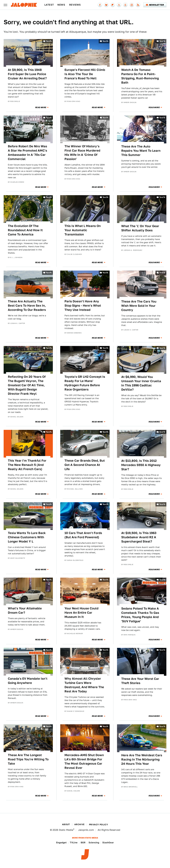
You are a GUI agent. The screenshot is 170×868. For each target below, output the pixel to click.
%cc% (49, 41)
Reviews (75, 5)
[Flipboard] (113, 5)
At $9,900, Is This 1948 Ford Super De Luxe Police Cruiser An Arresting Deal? (27, 74)
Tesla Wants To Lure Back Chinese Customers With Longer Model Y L (27, 537)
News (61, 5)
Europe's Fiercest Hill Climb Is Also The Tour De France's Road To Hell (85, 74)
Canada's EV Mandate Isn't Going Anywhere (28, 681)
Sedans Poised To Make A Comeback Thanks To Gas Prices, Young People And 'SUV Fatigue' (140, 615)
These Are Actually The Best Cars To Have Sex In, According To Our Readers (27, 306)
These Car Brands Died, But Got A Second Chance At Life (85, 465)
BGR (83, 842)
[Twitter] (119, 5)
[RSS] (138, 5)
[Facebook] (100, 5)
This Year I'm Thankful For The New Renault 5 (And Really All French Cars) (27, 465)
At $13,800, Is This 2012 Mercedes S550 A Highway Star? (141, 465)
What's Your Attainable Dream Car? (25, 610)
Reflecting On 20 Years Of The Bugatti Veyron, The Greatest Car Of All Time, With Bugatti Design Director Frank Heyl (27, 385)
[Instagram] (132, 5)
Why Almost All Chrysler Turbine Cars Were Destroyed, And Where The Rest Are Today (84, 685)
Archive (79, 824)
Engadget (61, 842)
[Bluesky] (106, 5)
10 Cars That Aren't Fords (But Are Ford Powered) (83, 535)
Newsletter (155, 5)
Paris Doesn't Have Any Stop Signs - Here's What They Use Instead (83, 306)
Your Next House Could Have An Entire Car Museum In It (81, 613)
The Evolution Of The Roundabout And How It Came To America (25, 230)
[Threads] (125, 5)
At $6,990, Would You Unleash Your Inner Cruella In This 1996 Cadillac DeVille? (141, 383)
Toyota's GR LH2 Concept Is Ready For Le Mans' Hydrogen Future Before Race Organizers (85, 383)
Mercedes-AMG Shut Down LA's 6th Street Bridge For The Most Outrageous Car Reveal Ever (84, 761)
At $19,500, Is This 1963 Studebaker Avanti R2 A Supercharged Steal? (139, 537)
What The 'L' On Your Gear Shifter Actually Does (140, 228)
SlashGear (108, 842)
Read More (41, 107)
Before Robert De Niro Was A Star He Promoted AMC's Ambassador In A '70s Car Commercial (27, 153)
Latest (49, 5)
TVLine (74, 842)
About (66, 824)
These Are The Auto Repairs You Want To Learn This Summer (141, 151)
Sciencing (94, 842)
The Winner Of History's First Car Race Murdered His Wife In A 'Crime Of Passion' (82, 153)
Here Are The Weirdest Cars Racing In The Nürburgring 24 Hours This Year (142, 759)
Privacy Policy (99, 825)
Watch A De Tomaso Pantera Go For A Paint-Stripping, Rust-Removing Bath (140, 76)
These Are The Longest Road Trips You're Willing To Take (28, 759)
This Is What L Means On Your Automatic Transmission (83, 230)
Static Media (66, 830)
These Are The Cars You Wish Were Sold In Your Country (139, 306)
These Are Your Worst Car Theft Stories (140, 681)
